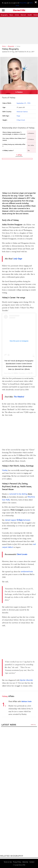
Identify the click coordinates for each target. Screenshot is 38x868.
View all (33, 725)
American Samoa (22, 112)
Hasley (5, 470)
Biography (4, 15)
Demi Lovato (22, 554)
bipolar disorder (26, 680)
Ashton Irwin (26, 701)
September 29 (21, 103)
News (11, 15)
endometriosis (27, 571)
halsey (16, 373)
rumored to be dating (18, 494)
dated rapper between (18, 520)
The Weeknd (19, 397)
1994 (29, 103)
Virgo (18, 116)
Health (30, 15)
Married (23, 15)
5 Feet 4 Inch (21, 120)
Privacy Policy (23, 3)
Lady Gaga (17, 259)
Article (17, 15)
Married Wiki (19, 10)
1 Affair (19, 155)
